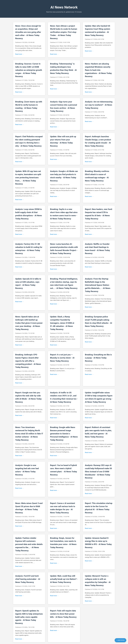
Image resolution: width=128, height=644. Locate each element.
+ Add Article (120, 640)
